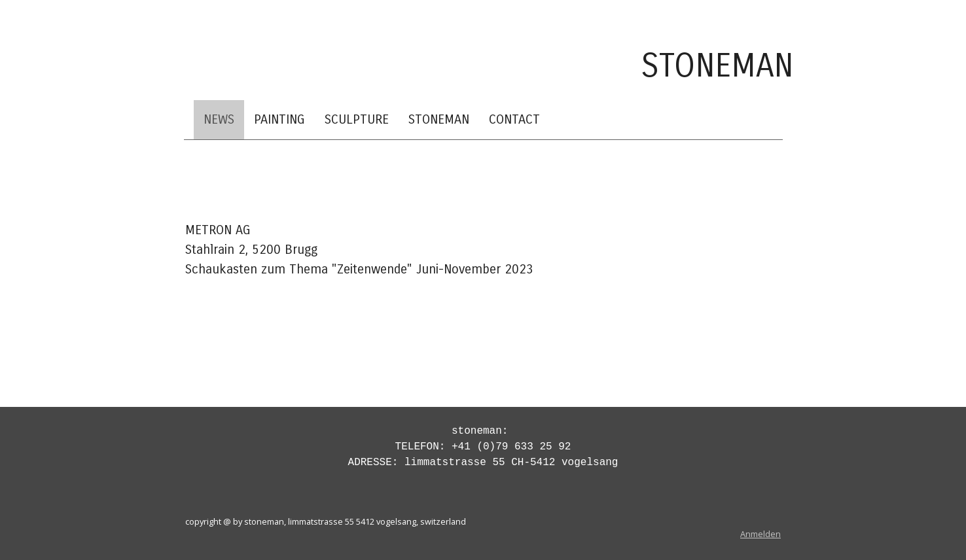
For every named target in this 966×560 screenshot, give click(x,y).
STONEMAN (439, 119)
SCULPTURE (357, 119)
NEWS (219, 119)
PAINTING (279, 119)
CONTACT (514, 119)
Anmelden (760, 534)
